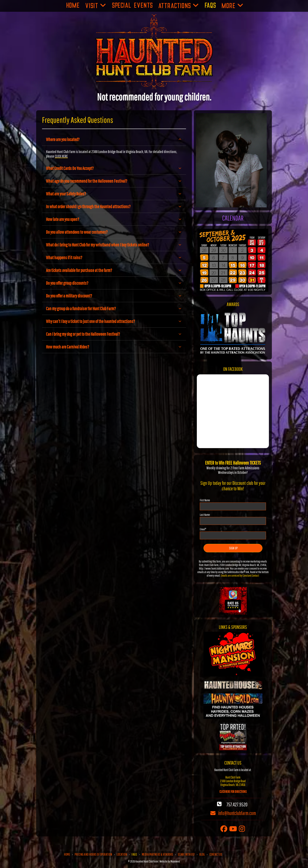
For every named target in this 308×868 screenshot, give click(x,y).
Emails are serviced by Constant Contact (240, 575)
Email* (203, 529)
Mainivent (175, 861)
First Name (205, 500)
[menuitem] (73, 6)
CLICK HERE (61, 156)
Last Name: (205, 515)
